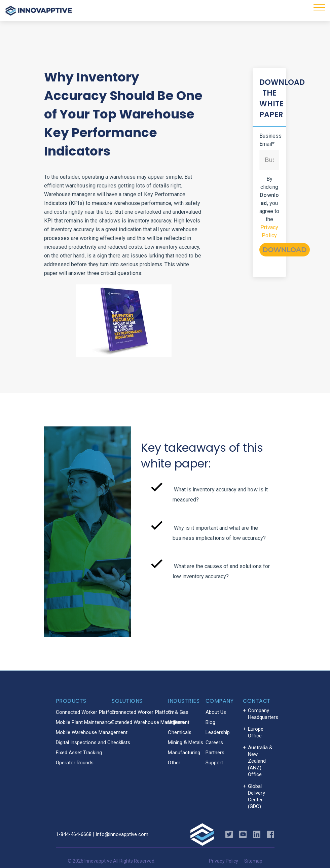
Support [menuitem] (214, 763)
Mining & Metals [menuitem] (186, 742)
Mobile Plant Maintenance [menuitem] (84, 722)
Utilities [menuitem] (176, 722)
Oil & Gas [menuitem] (178, 712)
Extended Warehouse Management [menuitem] (151, 722)
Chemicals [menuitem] (180, 732)
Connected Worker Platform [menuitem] (87, 712)
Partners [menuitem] (215, 753)
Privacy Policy (224, 861)
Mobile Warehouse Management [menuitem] (92, 732)
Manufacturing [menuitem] (184, 753)
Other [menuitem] (174, 763)
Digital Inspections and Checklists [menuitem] (93, 742)
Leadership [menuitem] (218, 732)
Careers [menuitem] (214, 742)
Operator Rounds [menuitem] (75, 763)
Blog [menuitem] (210, 722)
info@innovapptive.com (122, 834)
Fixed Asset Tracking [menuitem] (79, 753)
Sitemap (253, 861)
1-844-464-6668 (74, 834)
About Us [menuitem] (216, 712)
